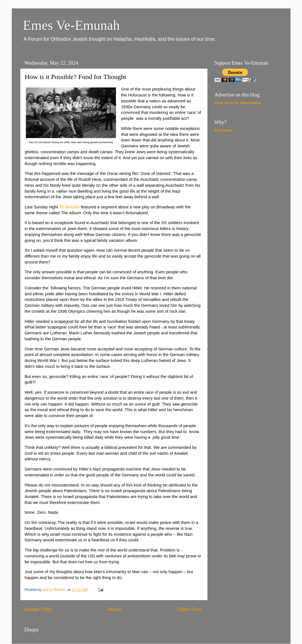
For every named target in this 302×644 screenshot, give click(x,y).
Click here (224, 130)
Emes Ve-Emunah (71, 25)
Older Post (189, 609)
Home (114, 609)
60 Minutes (69, 207)
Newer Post (38, 609)
